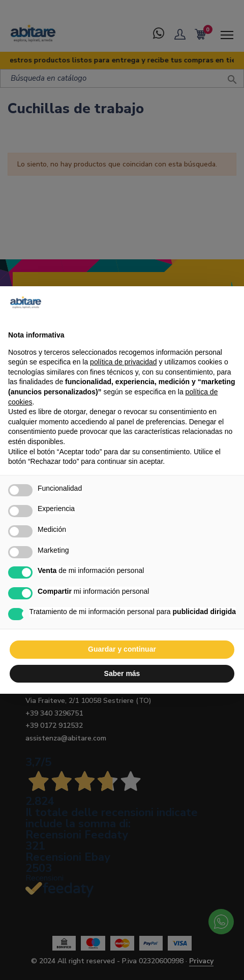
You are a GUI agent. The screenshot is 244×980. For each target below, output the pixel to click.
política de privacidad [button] (124, 362)
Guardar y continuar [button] (122, 649)
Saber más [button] (122, 673)
